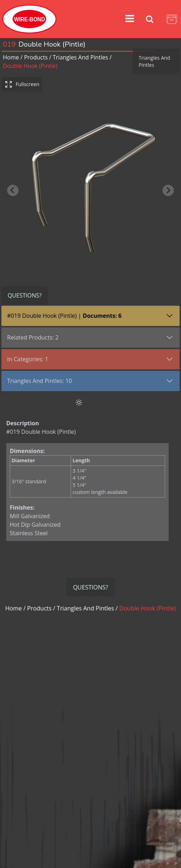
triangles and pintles (80, 57)
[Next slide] (168, 183)
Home (11, 57)
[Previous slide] (13, 183)
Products (36, 57)
